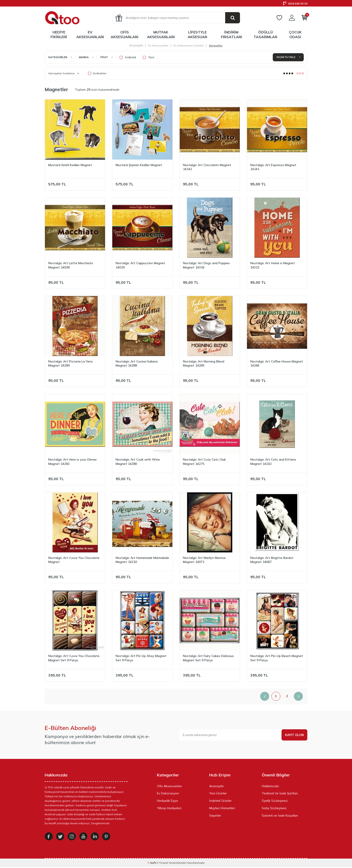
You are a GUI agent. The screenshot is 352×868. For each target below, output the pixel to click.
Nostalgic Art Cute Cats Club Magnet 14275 (204, 462)
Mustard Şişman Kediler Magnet (139, 165)
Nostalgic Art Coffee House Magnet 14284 (277, 364)
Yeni (148, 57)
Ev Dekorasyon (168, 793)
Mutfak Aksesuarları (161, 34)
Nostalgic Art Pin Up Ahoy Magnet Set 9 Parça (141, 658)
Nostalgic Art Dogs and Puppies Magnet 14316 (206, 265)
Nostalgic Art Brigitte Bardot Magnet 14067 (272, 560)
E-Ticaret (162, 864)
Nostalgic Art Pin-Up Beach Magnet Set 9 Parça (277, 658)
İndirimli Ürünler (220, 801)
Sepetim (215, 815)
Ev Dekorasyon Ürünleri (189, 45)
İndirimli (128, 57)
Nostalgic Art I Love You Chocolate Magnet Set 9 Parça (74, 658)
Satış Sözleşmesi (274, 808)
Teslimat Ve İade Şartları (280, 793)
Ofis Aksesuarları (124, 34)
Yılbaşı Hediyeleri (169, 808)
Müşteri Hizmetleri (222, 808)
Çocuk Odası (295, 34)
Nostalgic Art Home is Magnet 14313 (273, 265)
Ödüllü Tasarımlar (265, 34)
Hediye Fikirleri (59, 34)
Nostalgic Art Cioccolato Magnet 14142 (207, 167)
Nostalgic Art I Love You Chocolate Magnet (74, 560)
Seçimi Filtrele (288, 57)
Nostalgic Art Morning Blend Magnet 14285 (204, 364)
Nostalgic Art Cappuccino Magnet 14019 (140, 265)
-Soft (152, 864)
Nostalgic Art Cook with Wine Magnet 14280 (138, 462)
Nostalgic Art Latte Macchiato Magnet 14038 (71, 265)
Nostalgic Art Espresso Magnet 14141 (273, 167)
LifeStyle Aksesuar (197, 34)
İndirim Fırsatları (231, 34)
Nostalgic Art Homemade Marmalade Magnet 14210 (142, 560)
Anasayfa (136, 45)
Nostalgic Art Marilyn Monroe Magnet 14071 (204, 560)
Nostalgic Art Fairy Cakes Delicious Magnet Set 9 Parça (208, 658)
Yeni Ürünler (218, 793)
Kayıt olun (294, 735)
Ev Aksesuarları (90, 34)
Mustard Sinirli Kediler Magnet (70, 165)
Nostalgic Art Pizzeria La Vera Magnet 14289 (70, 364)
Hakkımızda (270, 786)
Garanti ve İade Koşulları (280, 815)
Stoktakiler (97, 73)
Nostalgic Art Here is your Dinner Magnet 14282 (73, 462)
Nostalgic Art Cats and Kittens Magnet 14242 (273, 462)
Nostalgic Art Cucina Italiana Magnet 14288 (137, 364)
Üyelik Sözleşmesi (275, 801)
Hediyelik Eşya (167, 801)
